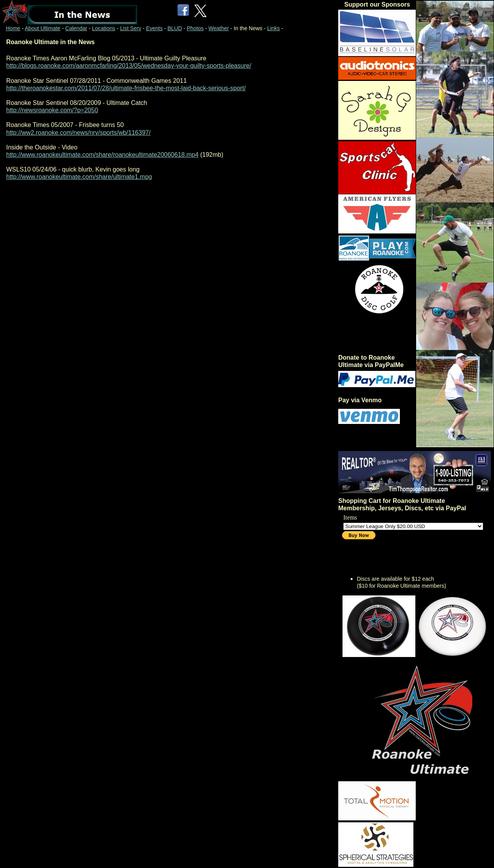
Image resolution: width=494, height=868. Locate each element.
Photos (195, 28)
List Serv (131, 28)
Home (13, 28)
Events (154, 28)
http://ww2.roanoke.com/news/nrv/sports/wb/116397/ (78, 133)
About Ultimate (43, 28)
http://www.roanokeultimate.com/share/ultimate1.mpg (79, 177)
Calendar (76, 28)
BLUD (175, 28)
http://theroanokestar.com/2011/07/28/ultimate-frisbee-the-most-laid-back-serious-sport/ (126, 88)
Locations (104, 28)
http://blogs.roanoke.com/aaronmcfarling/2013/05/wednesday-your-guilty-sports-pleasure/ (129, 66)
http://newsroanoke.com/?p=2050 (52, 110)
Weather (219, 28)
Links (274, 28)
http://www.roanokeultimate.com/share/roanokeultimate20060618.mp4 (102, 155)
